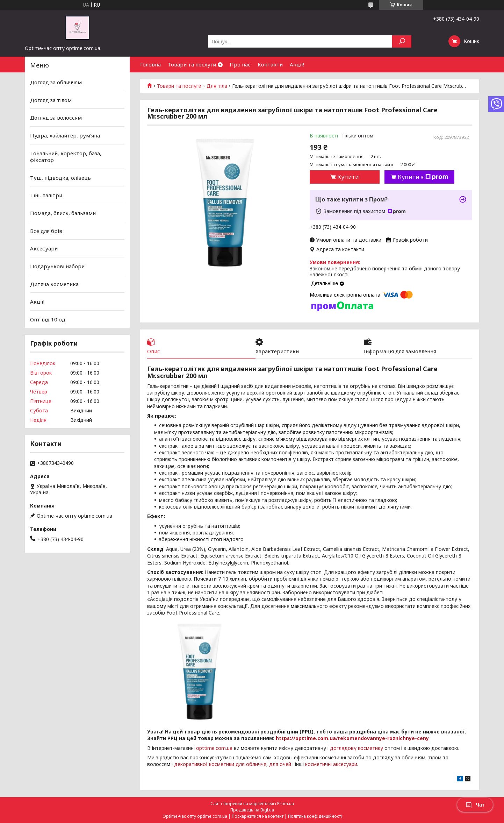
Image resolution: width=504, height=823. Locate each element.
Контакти (270, 64)
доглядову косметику (357, 748)
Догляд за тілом (51, 100)
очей (285, 764)
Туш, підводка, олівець (60, 178)
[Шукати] (402, 41)
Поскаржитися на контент (258, 816)
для (274, 764)
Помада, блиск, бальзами (63, 213)
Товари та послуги (192, 64)
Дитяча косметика (54, 284)
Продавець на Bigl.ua (252, 810)
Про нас (240, 64)
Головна (150, 64)
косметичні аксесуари (331, 764)
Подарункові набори (57, 266)
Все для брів (46, 231)
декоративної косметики (204, 764)
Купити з (423, 177)
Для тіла (217, 86)
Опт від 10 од (48, 319)
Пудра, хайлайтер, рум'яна (65, 135)
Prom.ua (286, 804)
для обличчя (251, 764)
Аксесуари (44, 248)
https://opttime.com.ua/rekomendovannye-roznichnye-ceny (352, 738)
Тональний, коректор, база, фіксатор (66, 156)
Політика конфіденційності (315, 816)
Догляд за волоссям (56, 118)
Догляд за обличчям (56, 82)
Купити (348, 177)
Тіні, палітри (46, 195)
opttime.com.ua (214, 748)
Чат (475, 805)
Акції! (297, 64)
